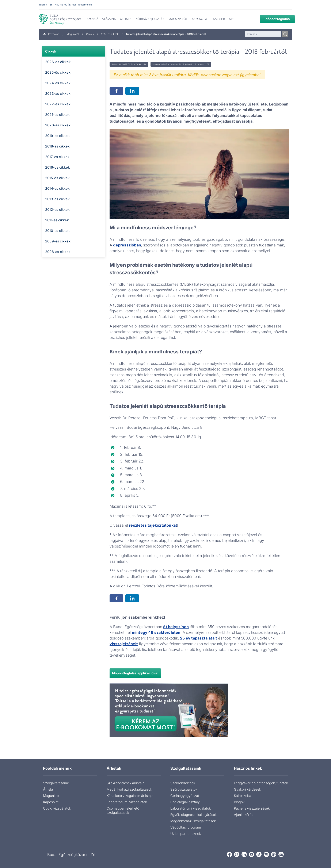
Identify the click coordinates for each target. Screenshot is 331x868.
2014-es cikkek (57, 188)
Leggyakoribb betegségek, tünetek (261, 783)
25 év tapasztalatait (199, 638)
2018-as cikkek (57, 146)
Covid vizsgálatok (57, 808)
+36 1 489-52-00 (58, 5)
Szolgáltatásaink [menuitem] (101, 19)
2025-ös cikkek (58, 72)
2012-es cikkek (57, 210)
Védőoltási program (186, 827)
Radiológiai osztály (185, 802)
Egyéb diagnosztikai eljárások (193, 815)
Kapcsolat (51, 802)
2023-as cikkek (58, 93)
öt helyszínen (176, 627)
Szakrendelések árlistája (125, 783)
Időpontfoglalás (274, 19)
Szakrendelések (183, 783)
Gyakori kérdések (247, 789)
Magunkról (73, 34)
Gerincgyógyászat (185, 796)
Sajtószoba (243, 796)
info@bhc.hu (85, 5)
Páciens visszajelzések (252, 808)
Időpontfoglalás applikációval (135, 673)
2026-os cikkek (58, 62)
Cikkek (90, 34)
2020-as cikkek (58, 125)
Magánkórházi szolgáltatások (129, 789)
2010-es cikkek (57, 231)
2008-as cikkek (58, 252)
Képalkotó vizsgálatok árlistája (130, 796)
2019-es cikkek (57, 136)
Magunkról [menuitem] (178, 19)
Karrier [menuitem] (219, 19)
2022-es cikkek (58, 104)
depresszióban (127, 245)
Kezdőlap (51, 34)
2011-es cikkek (57, 220)
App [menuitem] (232, 19)
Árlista (48, 789)
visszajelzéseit (124, 644)
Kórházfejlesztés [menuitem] (150, 19)
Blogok (239, 802)
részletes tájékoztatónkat (153, 525)
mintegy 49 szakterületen (156, 632)
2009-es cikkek (58, 241)
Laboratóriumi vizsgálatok (127, 802)
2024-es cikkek (58, 83)
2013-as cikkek (57, 199)
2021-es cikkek (57, 115)
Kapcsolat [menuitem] (200, 19)
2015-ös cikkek (57, 178)
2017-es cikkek (110, 34)
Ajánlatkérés (244, 815)
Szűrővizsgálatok (184, 789)
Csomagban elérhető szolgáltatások (123, 810)
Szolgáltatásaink (56, 783)
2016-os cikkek (58, 167)
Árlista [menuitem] (126, 19)
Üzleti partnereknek (186, 834)
